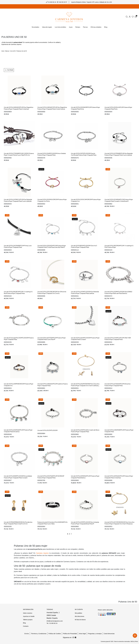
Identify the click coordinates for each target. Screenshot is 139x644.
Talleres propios (28, 620)
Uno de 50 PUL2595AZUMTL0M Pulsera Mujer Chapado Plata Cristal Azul (119, 477)
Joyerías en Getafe (29, 616)
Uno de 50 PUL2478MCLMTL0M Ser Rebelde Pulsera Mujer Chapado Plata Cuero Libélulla (18, 200)
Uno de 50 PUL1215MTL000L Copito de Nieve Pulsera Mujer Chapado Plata (85, 431)
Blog (24, 623)
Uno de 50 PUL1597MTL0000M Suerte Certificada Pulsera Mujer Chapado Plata (84, 154)
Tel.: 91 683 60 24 (52, 623)
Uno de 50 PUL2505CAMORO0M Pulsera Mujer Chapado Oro (86, 200)
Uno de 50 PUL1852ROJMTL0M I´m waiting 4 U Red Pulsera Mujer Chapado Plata (18, 292)
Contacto (26, 626)
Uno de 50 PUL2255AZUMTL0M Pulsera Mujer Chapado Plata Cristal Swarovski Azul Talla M (52, 246)
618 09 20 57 (63, 2)
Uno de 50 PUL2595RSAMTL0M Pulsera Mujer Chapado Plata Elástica (85, 477)
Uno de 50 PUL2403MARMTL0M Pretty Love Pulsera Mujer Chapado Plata (18, 246)
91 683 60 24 (52, 2)
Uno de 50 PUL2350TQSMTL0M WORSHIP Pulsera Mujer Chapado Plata (51, 477)
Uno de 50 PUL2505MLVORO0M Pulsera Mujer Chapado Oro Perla (52, 200)
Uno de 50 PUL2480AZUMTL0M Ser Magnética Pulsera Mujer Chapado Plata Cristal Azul (19, 108)
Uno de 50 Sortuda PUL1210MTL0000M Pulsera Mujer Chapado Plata (19, 339)
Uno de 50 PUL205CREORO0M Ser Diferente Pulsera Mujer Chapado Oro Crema (52, 292)
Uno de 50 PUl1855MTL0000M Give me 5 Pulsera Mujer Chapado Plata (84, 246)
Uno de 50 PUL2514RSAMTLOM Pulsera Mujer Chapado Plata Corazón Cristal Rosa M (119, 200)
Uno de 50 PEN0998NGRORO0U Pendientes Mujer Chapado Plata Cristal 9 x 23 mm (18, 523)
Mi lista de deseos (80, 620)
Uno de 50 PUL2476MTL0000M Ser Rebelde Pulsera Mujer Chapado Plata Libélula (85, 292)
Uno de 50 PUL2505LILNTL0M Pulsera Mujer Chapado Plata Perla (118, 108)
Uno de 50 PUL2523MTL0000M (47, 430)
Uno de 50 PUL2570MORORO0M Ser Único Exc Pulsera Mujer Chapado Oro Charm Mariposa (120, 523)
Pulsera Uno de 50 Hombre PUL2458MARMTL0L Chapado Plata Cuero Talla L (53, 523)
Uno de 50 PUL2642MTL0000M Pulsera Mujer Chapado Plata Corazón (85, 339)
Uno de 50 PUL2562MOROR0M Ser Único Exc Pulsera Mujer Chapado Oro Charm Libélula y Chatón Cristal (85, 385)
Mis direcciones (79, 616)
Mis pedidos (78, 613)
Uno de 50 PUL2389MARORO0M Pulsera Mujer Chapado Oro (19, 385)
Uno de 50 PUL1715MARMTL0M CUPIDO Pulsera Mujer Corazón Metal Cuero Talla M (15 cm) (19, 154)
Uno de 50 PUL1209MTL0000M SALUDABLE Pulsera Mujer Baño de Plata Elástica (118, 292)
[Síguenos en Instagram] (75, 638)
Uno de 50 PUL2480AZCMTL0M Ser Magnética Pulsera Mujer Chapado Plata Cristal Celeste (52, 108)
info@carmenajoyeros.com (55, 621)
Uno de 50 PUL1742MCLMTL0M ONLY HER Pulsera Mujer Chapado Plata (118, 339)
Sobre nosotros (28, 613)
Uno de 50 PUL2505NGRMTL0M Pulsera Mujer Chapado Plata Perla (85, 108)
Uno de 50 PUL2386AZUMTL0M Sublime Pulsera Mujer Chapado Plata (53, 385)
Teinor (136, 641)
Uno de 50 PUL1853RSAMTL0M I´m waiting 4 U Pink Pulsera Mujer (119, 246)
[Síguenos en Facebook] (73, 638)
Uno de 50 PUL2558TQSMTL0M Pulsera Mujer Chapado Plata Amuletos (18, 431)
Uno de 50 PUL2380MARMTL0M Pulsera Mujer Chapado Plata (119, 431)
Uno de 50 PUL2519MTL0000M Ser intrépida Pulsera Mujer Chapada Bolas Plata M (85, 523)
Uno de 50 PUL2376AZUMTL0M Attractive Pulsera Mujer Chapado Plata (118, 385)
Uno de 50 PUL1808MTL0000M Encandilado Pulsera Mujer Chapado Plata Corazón (18, 477)
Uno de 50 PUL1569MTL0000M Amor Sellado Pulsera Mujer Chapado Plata (52, 154)
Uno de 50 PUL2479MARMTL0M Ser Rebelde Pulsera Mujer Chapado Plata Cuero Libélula (119, 154)
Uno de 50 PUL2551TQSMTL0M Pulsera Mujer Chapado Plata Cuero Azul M (52, 339)
